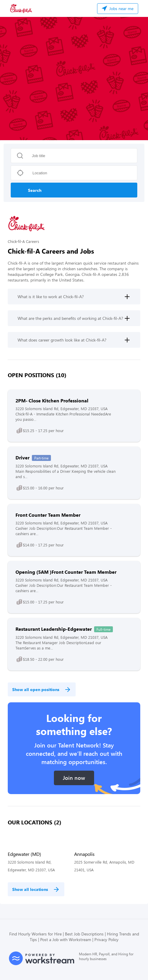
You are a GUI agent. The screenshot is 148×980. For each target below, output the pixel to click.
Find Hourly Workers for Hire (35, 934)
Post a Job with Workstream (66, 939)
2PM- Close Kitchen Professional (52, 400)
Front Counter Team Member (48, 515)
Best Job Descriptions (84, 934)
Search (35, 190)
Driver (22, 457)
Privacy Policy (106, 939)
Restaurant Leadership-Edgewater (54, 629)
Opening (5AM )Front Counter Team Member (66, 572)
